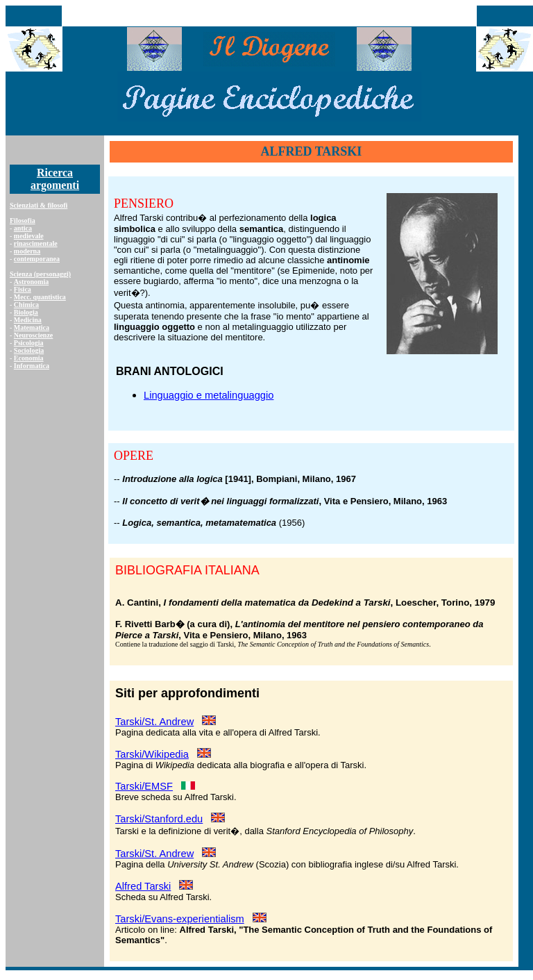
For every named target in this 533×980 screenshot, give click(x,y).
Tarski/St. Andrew (154, 722)
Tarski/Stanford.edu (159, 819)
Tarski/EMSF (144, 786)
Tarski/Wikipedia (152, 754)
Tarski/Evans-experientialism (180, 919)
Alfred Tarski (143, 886)
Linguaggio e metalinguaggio (209, 395)
